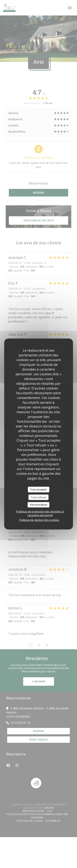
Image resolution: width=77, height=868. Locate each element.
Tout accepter (38, 489)
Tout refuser (39, 497)
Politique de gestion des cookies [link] (39, 520)
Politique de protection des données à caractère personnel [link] (40, 513)
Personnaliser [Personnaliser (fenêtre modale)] (39, 505)
